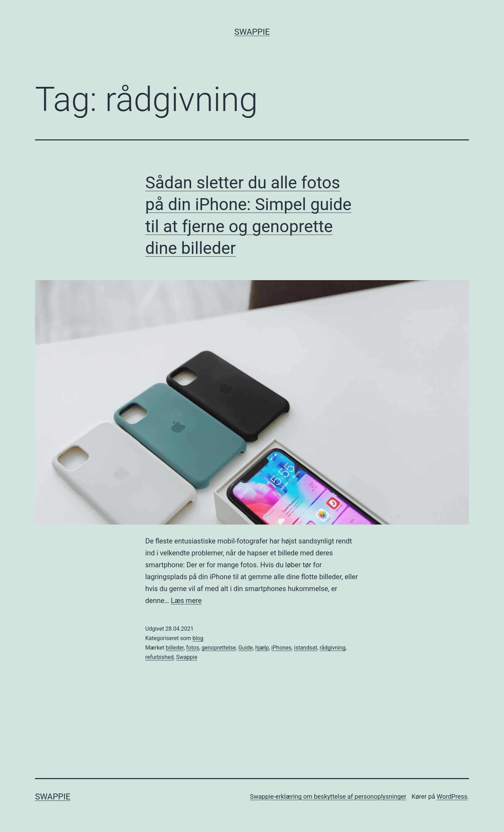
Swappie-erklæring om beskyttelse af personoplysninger (328, 796)
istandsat (306, 648)
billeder (175, 648)
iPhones (281, 648)
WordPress (452, 796)
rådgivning (332, 648)
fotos (193, 648)
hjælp (262, 648)
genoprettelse (219, 648)
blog (198, 638)
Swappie (252, 32)
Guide (246, 648)
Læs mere (186, 601)
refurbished (159, 657)
